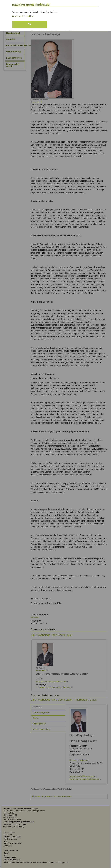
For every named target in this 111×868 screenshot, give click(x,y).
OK (29, 24)
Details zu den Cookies (23, 16)
